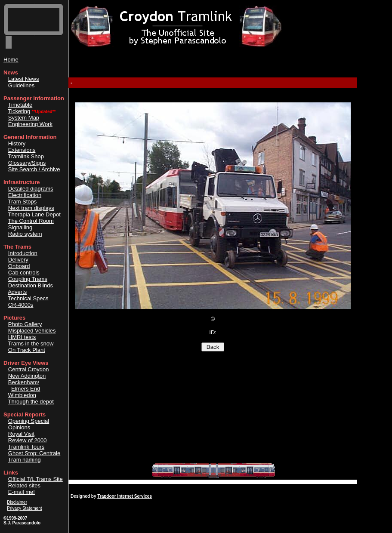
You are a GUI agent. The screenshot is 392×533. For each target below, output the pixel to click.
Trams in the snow (31, 344)
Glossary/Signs (27, 163)
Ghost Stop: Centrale (34, 453)
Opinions (19, 427)
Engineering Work (30, 124)
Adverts (17, 292)
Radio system (25, 234)
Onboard (19, 266)
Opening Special (29, 421)
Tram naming (25, 460)
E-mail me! (22, 492)
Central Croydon (29, 369)
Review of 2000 (28, 440)
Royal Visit (21, 434)
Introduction (23, 253)
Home (11, 60)
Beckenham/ (24, 382)
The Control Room (31, 221)
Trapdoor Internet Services (125, 496)
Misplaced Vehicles (32, 331)
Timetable (20, 105)
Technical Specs (28, 298)
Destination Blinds (31, 285)
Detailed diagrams (31, 189)
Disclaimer (17, 502)
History (17, 143)
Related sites (24, 485)
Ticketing (19, 111)
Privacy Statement (24, 508)
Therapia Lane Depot (34, 214)
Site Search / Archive (34, 169)
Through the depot (31, 402)
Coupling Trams (28, 279)
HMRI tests (22, 337)
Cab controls (24, 273)
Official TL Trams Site (35, 479)
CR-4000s (21, 305)
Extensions (22, 150)
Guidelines (21, 85)
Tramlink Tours (26, 447)
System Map (24, 118)
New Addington (27, 376)
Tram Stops (23, 202)
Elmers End (26, 389)
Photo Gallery (25, 324)
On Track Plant (27, 350)
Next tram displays (31, 208)
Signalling (20, 227)
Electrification (25, 195)
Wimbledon (22, 395)
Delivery (18, 260)
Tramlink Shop (26, 156)
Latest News (24, 79)
